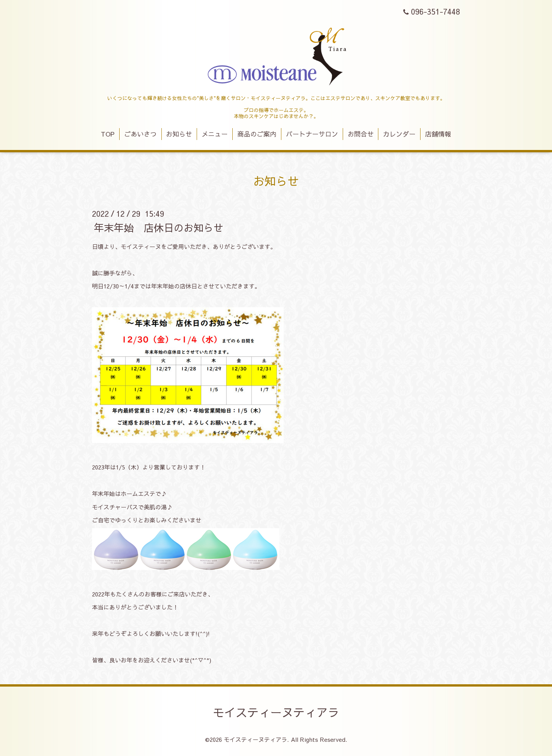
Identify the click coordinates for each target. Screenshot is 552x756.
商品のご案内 (257, 134)
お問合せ (361, 134)
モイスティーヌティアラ (276, 712)
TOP (108, 134)
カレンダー (399, 134)
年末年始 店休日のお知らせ (159, 227)
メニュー (215, 134)
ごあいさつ (140, 134)
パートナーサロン (312, 134)
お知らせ (179, 134)
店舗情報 (438, 134)
